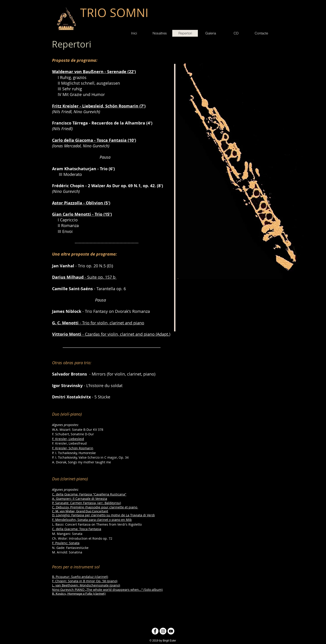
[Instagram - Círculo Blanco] (163, 631)
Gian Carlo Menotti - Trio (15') (82, 214)
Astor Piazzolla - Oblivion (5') (81, 203)
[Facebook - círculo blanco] (155, 631)
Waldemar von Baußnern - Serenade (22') (94, 72)
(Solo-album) (153, 590)
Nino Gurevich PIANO (68, 590)
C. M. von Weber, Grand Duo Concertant (80, 511)
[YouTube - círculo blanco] (171, 631)
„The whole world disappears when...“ (114, 590)
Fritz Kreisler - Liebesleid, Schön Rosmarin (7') (99, 106)
